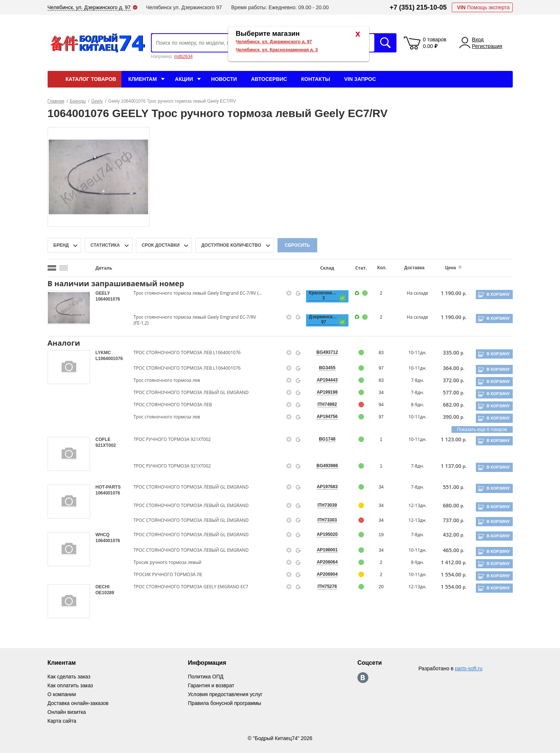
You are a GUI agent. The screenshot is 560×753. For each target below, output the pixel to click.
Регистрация (487, 46)
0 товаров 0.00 (435, 43)
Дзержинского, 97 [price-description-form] (324, 319)
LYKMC (103, 353)
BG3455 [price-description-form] (327, 368)
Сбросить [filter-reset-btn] (298, 245)
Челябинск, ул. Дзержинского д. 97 (274, 42)
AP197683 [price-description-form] (327, 487)
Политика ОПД (206, 677)
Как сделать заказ (69, 677)
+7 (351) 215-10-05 (418, 7)
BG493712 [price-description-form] (327, 352)
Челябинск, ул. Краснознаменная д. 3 (277, 50)
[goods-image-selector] (69, 308)
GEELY (103, 293)
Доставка (414, 268)
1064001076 (108, 299)
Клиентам (143, 79)
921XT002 (106, 445)
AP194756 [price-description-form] (327, 417)
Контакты (316, 79)
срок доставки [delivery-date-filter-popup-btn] (161, 245)
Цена (451, 268)
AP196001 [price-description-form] (327, 550)
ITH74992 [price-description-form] (327, 404)
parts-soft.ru (469, 668)
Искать (385, 43)
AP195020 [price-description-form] (327, 534)
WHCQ (103, 535)
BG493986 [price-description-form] (327, 466)
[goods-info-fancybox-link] (289, 293)
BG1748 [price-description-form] (327, 439)
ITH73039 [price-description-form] (327, 505)
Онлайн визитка (67, 712)
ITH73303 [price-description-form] (327, 520)
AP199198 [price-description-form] (327, 392)
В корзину (498, 294)
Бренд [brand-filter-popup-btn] (61, 245)
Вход (478, 40)
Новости (224, 79)
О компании (62, 694)
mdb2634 (183, 57)
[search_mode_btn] (52, 268)
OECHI (103, 587)
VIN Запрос (360, 79)
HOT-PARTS (108, 487)
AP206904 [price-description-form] (327, 574)
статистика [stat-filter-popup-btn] (105, 245)
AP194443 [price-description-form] (327, 380)
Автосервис (269, 79)
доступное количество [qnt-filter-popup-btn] (231, 245)
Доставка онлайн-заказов (78, 703)
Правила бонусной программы (225, 703)
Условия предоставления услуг (225, 694)
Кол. (382, 268)
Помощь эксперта (483, 7)
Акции (184, 79)
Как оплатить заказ (70, 685)
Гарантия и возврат (211, 685)
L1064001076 (109, 359)
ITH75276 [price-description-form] (327, 586)
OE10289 (105, 593)
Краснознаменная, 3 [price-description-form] (324, 295)
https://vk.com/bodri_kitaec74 (363, 678)
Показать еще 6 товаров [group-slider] (482, 429)
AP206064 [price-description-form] (327, 562)
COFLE (103, 439)
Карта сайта (62, 721)
